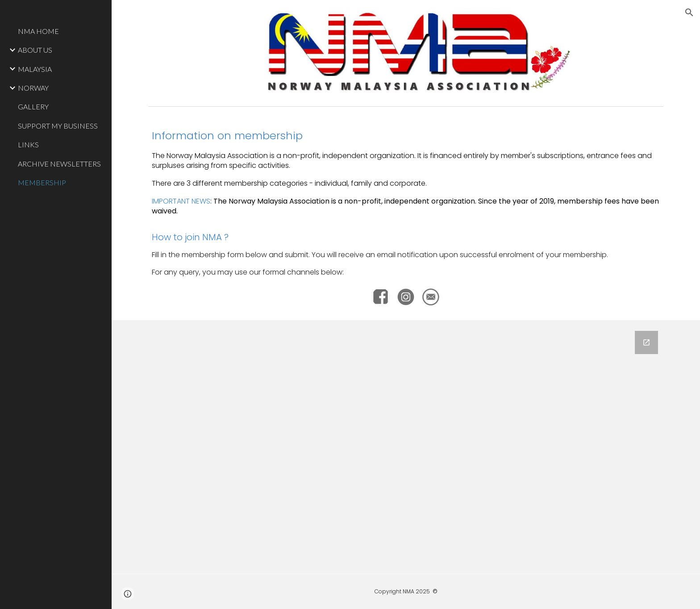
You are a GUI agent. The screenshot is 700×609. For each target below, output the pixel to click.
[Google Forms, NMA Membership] (406, 447)
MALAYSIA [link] (35, 69)
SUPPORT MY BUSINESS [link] (58, 126)
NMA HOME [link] (38, 31)
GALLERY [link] (33, 106)
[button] (689, 13)
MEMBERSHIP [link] (42, 182)
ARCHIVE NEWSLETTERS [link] (59, 164)
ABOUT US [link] (35, 50)
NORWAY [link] (33, 88)
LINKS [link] (28, 144)
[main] (406, 203)
